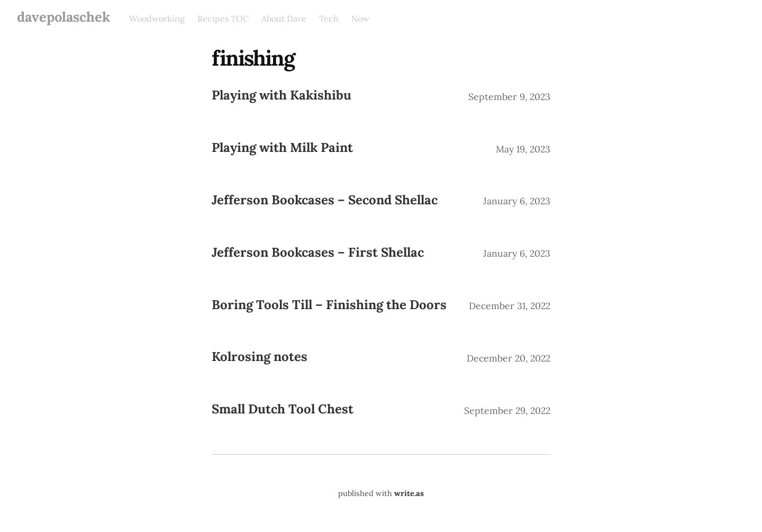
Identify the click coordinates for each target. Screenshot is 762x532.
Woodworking (157, 19)
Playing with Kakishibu (282, 95)
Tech (329, 19)
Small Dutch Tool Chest (283, 409)
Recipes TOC (223, 19)
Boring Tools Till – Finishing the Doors (329, 305)
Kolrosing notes (260, 357)
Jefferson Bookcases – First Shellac (318, 252)
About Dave (284, 19)
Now (360, 19)
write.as (409, 493)
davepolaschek (63, 17)
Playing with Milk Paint (282, 147)
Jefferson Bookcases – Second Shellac (325, 200)
